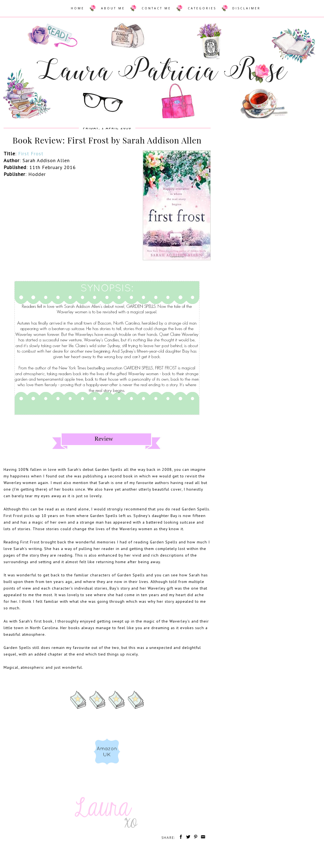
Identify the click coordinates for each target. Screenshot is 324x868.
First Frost (31, 154)
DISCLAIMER (246, 8)
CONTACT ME (156, 8)
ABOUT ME (113, 8)
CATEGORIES (202, 8)
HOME (78, 8)
